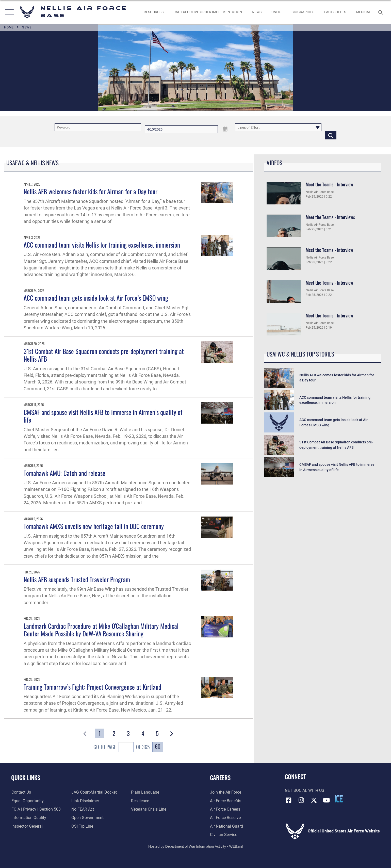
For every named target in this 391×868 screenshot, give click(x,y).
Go (158, 746)
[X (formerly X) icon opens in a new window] (314, 800)
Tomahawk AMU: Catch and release (64, 473)
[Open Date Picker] (225, 129)
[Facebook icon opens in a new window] (289, 800)
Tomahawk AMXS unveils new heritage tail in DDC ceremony (94, 526)
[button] (8, 12)
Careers (220, 777)
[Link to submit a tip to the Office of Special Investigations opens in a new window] (82, 826)
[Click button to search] (331, 135)
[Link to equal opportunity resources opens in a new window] (27, 801)
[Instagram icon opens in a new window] (301, 800)
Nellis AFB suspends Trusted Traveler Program (77, 579)
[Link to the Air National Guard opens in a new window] (226, 826)
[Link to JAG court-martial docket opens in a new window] (94, 792)
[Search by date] (181, 129)
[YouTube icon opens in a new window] (327, 800)
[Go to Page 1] (100, 733)
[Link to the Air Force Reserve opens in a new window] (225, 818)
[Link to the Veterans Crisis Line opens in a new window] (149, 809)
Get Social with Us (305, 790)
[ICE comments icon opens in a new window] (339, 799)
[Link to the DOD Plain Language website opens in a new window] (145, 792)
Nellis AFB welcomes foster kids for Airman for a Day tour (91, 191)
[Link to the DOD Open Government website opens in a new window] (87, 818)
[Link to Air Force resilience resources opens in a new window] (140, 801)
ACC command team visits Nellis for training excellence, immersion (102, 245)
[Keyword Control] (98, 127)
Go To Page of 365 (122, 748)
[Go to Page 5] (157, 733)
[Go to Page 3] (128, 733)
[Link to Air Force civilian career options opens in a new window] (224, 835)
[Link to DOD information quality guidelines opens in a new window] (29, 818)
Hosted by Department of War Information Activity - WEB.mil (195, 846)
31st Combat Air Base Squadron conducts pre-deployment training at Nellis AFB (104, 355)
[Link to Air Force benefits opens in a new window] (226, 801)
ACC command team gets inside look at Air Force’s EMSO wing (96, 298)
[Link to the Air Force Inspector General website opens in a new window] (27, 826)
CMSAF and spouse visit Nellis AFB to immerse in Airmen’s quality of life (103, 416)
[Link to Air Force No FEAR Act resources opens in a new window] (82, 809)
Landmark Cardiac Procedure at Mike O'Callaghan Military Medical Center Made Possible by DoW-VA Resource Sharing (101, 630)
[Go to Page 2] (114, 733)
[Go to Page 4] (143, 733)
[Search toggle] (381, 12)
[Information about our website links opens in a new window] (85, 801)
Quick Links (26, 777)
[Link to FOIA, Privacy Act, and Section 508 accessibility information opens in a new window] (36, 809)
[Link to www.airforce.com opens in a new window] (226, 792)
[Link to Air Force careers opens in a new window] (225, 809)
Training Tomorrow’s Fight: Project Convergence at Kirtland (92, 687)
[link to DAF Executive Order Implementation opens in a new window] (208, 12)
